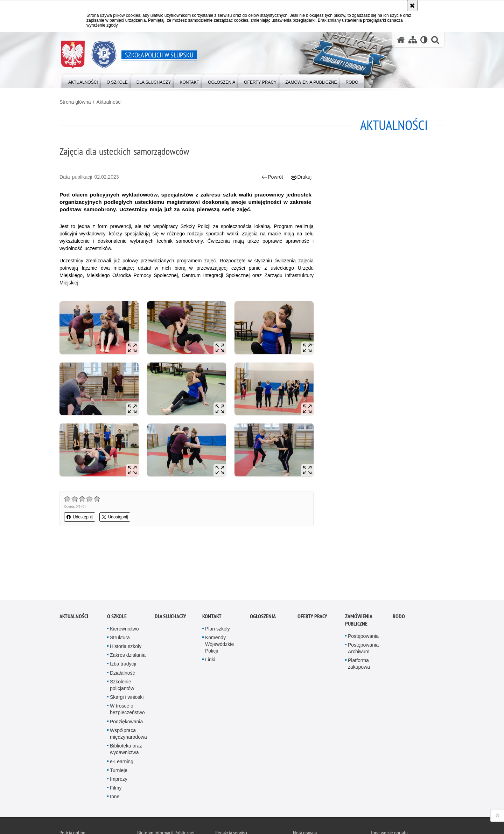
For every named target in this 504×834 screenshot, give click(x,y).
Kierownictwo (124, 576)
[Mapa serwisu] (413, 40)
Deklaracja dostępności (237, 814)
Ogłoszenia (263, 564)
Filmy (116, 735)
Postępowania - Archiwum (365, 596)
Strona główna (75, 102)
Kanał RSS (65, 791)
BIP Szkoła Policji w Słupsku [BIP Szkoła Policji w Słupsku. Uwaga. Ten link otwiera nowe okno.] (183, 793)
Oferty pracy (312, 564)
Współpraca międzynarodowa (128, 681)
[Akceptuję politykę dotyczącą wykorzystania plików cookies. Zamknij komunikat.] (412, 6)
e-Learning (122, 709)
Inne (115, 744)
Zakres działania (128, 602)
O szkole (117, 564)
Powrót (272, 177)
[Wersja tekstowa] (424, 40)
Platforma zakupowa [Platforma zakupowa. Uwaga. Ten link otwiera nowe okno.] (359, 611)
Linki (210, 607)
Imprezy (119, 726)
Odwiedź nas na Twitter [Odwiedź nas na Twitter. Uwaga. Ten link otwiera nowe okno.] (78, 791)
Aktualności (109, 102)
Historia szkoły (126, 594)
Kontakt (212, 564)
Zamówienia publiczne (359, 567)
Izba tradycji (123, 612)
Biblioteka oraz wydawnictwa (126, 697)
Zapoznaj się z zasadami (315, 806)
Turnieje (119, 718)
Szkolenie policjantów (122, 632)
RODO (399, 564)
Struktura (120, 585)
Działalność (122, 620)
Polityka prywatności (312, 816)
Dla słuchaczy (170, 564)
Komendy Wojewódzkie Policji (219, 592)
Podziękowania (126, 669)
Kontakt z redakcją (232, 792)
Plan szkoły (218, 576)
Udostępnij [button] (80, 517)
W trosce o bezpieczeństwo (127, 657)
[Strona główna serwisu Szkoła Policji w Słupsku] (401, 40)
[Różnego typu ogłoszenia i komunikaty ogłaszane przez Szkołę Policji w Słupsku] (222, 81)
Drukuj (301, 177)
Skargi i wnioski (127, 645)
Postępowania (363, 584)
